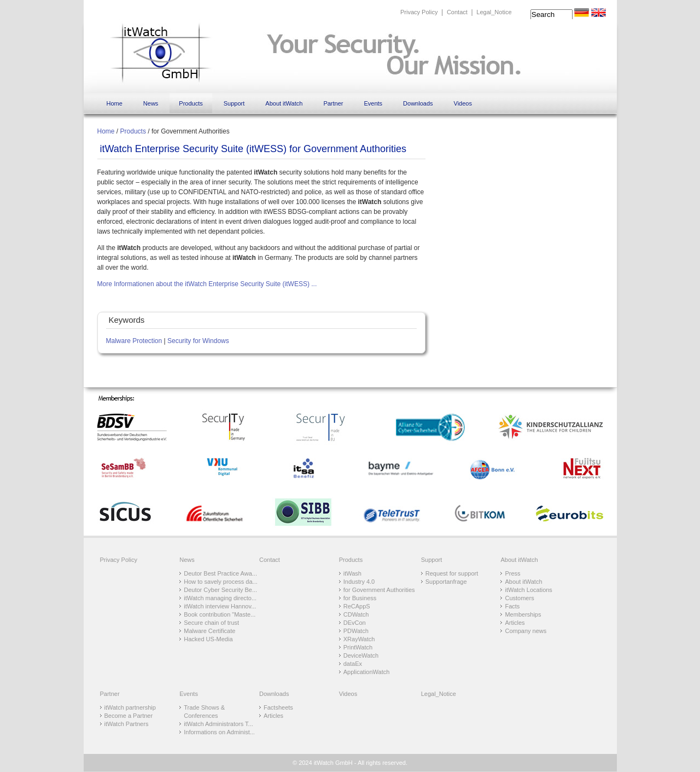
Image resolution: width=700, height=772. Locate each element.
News (151, 103)
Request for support (452, 573)
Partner (333, 103)
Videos (463, 103)
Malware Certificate (209, 631)
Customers (519, 598)
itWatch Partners (127, 724)
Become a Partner (129, 716)
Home (115, 103)
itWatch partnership (130, 707)
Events (373, 103)
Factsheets (278, 707)
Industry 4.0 (359, 582)
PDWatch (356, 631)
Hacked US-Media (208, 639)
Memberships (523, 614)
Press (512, 573)
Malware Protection (134, 341)
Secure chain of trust (211, 623)
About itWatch (284, 103)
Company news (526, 631)
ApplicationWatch (367, 672)
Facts (512, 606)
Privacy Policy (419, 12)
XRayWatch (359, 639)
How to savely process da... (221, 582)
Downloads (418, 103)
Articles (515, 623)
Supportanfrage (446, 582)
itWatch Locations (528, 590)
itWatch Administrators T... (218, 724)
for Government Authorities (379, 590)
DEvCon (355, 623)
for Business (360, 598)
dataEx (353, 664)
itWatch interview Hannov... (220, 606)
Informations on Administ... (219, 732)
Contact (457, 12)
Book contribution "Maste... (220, 614)
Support (234, 103)
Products (191, 103)
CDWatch (356, 614)
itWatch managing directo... (220, 598)
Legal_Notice (494, 12)
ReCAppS (357, 606)
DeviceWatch (361, 655)
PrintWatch (358, 647)
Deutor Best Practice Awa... (220, 573)
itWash (352, 573)
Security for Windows (198, 341)
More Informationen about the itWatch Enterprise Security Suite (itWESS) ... (207, 284)
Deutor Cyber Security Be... (220, 590)
